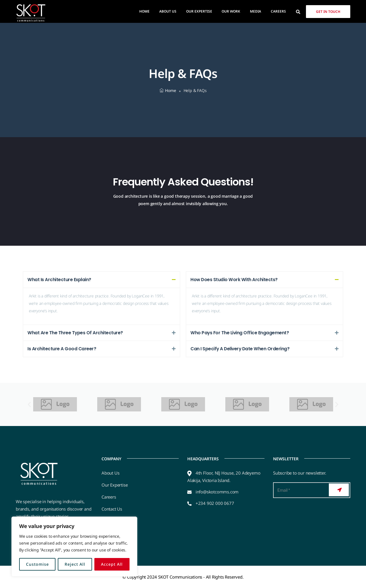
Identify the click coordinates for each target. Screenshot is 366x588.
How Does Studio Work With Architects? (234, 280)
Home (144, 11)
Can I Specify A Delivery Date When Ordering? (241, 349)
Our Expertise (199, 11)
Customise (37, 564)
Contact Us (112, 509)
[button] (102, 280)
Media (255, 11)
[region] (74, 547)
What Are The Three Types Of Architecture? (75, 333)
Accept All (112, 564)
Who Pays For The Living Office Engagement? (240, 333)
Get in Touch (328, 12)
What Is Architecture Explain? (59, 280)
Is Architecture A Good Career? (62, 349)
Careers (278, 11)
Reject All (75, 564)
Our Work (231, 11)
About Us (168, 11)
